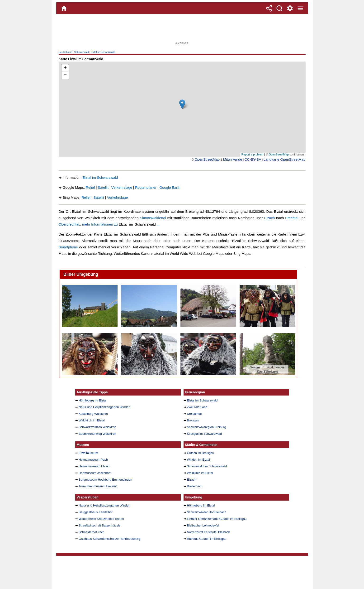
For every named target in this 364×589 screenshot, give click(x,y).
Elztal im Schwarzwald (103, 52)
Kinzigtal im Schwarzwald (204, 434)
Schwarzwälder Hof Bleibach (207, 512)
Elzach (269, 218)
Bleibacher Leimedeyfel (203, 525)
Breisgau (193, 420)
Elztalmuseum (88, 453)
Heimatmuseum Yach (93, 460)
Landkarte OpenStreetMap (285, 159)
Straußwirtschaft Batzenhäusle (100, 525)
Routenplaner (146, 187)
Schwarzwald (82, 52)
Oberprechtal (69, 224)
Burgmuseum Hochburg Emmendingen (105, 480)
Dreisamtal (194, 414)
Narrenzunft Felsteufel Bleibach (208, 532)
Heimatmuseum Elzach (95, 466)
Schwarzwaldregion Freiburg (206, 427)
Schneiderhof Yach (92, 532)
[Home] (64, 8)
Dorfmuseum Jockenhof (95, 473)
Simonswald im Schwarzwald (207, 466)
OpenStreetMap (207, 159)
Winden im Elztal (198, 460)
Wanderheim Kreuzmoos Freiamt (101, 519)
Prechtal (292, 218)
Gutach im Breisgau (200, 453)
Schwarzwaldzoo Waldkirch (97, 427)
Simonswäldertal (153, 218)
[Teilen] (269, 8)
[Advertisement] (182, 30)
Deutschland (66, 52)
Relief (90, 187)
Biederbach (195, 486)
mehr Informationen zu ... (121, 224)
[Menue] (300, 8)
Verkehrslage (122, 187)
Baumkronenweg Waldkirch (97, 434)
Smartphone (68, 247)
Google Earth (170, 187)
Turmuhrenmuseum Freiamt (98, 486)
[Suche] (279, 8)
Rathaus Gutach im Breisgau (207, 539)
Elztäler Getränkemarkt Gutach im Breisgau (217, 519)
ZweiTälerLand (197, 407)
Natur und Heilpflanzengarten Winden (104, 407)
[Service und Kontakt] (290, 8)
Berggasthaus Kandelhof (96, 512)
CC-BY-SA (253, 159)
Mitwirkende (233, 159)
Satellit (103, 187)
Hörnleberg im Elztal (92, 400)
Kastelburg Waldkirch (93, 414)
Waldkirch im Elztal (92, 420)
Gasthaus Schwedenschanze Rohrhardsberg (109, 539)
